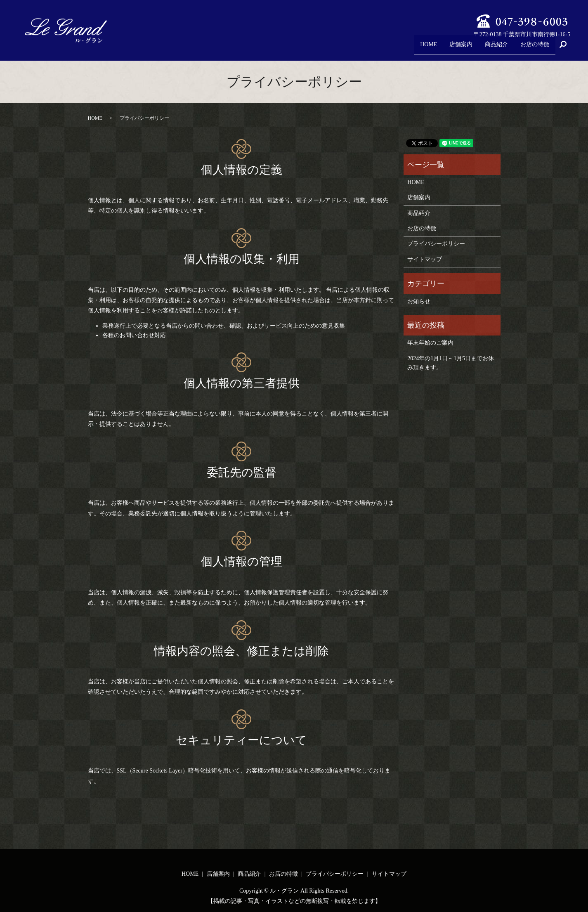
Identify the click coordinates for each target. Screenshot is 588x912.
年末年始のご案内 (430, 343)
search (567, 48)
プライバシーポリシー (436, 244)
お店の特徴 (534, 48)
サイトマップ (425, 259)
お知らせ (419, 301)
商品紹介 (492, 48)
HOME (419, 48)
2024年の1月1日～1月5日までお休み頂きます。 (451, 363)
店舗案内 (454, 48)
